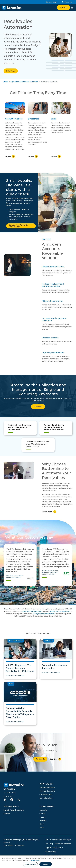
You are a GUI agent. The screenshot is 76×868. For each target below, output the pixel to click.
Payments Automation (47, 788)
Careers (42, 814)
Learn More (38, 407)
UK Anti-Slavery (51, 852)
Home (6, 82)
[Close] (73, 859)
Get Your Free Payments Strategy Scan (18, 226)
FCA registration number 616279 (44, 614)
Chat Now (53, 759)
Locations (43, 821)
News (42, 824)
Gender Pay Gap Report (63, 844)
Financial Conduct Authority (32, 611)
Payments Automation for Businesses (24, 82)
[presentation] (72, 8)
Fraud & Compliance (46, 798)
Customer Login (51, 2)
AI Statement (20, 845)
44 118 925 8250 (9, 793)
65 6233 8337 (8, 796)
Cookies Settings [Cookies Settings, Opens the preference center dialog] (30, 864)
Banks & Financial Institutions (14, 810)
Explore (8, 156)
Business (7, 814)
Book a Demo (47, 512)
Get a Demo (11, 71)
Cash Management (46, 795)
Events (42, 827)
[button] (10, 590)
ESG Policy (49, 844)
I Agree (46, 864)
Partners (42, 817)
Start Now (64, 7)
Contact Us (40, 759)
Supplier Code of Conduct (54, 848)
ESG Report (67, 840)
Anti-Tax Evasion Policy (54, 840)
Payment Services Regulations (59, 611)
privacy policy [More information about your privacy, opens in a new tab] (36, 860)
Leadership (43, 810)
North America (67, 2)
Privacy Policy (9, 845)
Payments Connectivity (47, 791)
